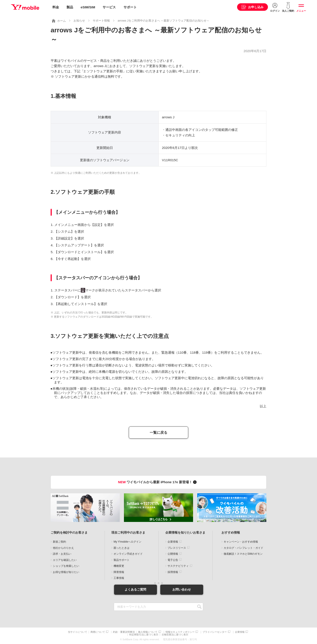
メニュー (301, 11)
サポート (130, 7)
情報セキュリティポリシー (180, 632)
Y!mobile (25, 7)
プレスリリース (177, 548)
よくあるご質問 (135, 589)
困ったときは (122, 548)
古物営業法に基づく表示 (175, 635)
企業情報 (173, 542)
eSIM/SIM (88, 7)
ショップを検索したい (66, 566)
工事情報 (119, 578)
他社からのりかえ (63, 548)
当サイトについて (77, 632)
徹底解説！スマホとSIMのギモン (243, 554)
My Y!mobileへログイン (127, 542)
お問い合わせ (182, 589)
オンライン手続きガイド (128, 554)
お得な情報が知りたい (66, 572)
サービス (109, 7)
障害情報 (119, 572)
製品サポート (122, 560)
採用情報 (173, 572)
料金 (56, 7)
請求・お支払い (62, 554)
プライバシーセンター (215, 632)
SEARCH (199, 606)
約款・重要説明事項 (124, 632)
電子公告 (173, 560)
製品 (70, 7)
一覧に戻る (158, 433)
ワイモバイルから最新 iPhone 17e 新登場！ (158, 482)
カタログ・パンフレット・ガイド (243, 548)
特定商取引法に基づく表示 (144, 635)
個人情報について (148, 632)
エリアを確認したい (65, 560)
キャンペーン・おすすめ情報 (241, 542)
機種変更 (119, 566)
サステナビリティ (178, 566)
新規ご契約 (59, 542)
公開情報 (173, 554)
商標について (98, 632)
